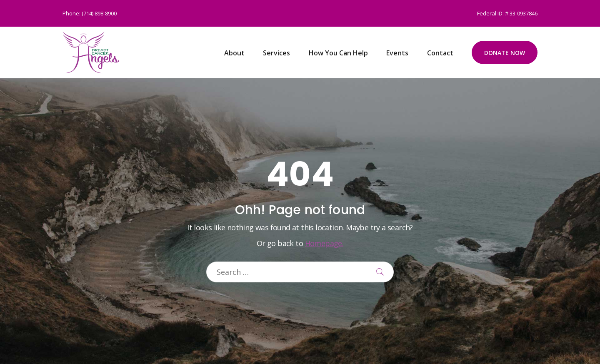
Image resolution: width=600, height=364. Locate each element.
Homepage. (324, 243)
